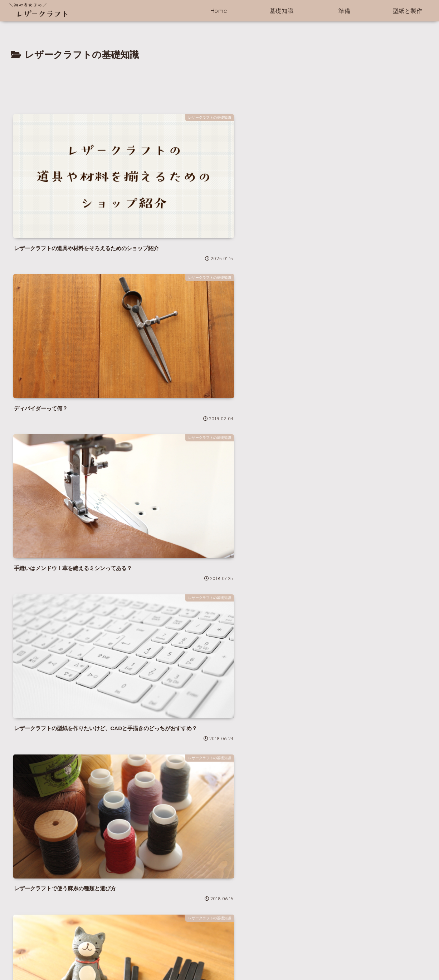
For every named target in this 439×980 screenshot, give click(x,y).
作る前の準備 (284, 957)
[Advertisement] (219, 83)
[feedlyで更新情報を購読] (112, 833)
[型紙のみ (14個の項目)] (184, 899)
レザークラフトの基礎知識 (231, 957)
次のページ (220, 612)
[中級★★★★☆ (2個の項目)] (263, 921)
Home (79, 957)
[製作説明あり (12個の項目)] (251, 899)
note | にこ (23, 886)
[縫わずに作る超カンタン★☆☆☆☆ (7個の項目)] (196, 921)
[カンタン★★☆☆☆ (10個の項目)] (189, 910)
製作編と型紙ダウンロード (336, 957)
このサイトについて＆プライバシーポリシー (143, 957)
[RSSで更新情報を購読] (122, 833)
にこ (73, 773)
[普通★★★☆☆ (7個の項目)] (256, 910)
